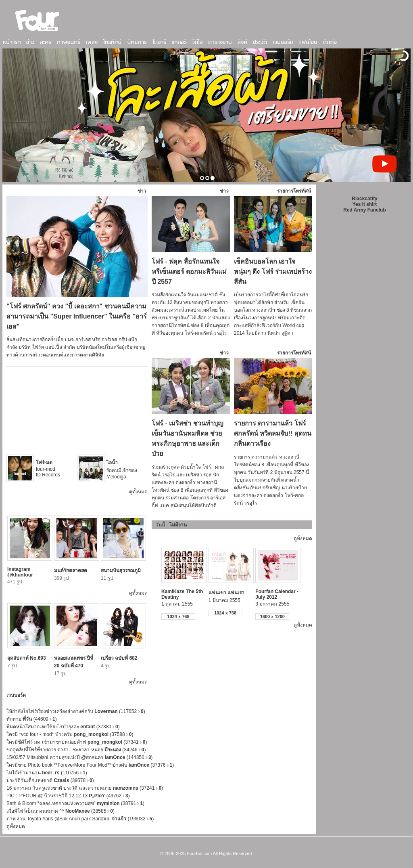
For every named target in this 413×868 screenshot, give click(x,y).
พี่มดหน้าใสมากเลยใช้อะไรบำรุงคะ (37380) (63, 727)
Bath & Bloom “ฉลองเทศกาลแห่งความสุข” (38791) (75, 803)
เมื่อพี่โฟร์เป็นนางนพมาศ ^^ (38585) (60, 811)
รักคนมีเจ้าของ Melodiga (122, 470)
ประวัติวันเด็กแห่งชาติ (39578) (50, 780)
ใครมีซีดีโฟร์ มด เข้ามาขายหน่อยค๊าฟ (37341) (77, 742)
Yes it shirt (365, 204)
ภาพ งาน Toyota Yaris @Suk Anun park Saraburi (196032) (80, 819)
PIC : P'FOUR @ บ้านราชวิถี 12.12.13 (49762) (68, 796)
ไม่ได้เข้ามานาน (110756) (47, 773)
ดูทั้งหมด (138, 492)
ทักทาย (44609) (32, 719)
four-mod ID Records (48, 469)
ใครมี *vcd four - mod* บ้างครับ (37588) (70, 734)
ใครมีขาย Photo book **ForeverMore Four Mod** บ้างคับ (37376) (90, 765)
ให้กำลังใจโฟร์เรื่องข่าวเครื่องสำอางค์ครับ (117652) (76, 711)
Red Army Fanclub (365, 210)
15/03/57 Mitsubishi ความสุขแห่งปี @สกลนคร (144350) (79, 757)
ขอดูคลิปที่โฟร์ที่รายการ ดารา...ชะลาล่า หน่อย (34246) (76, 750)
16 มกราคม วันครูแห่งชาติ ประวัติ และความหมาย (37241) (85, 788)
